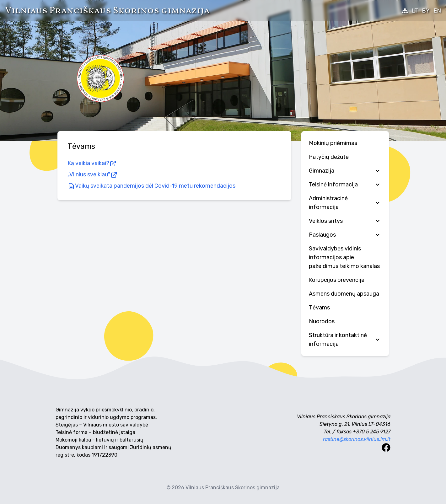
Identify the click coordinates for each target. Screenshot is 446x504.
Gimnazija (345, 171)
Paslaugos (345, 235)
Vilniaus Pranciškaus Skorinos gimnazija (107, 11)
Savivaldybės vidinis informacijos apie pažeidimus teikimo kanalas (344, 257)
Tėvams (319, 308)
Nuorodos (322, 321)
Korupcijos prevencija (337, 280)
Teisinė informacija (345, 185)
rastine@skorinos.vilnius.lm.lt (357, 439)
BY (426, 11)
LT (415, 11)
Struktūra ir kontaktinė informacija (345, 340)
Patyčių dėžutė (329, 157)
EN (437, 11)
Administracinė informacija (345, 203)
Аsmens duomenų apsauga (344, 294)
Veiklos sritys (345, 221)
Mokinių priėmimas (333, 143)
